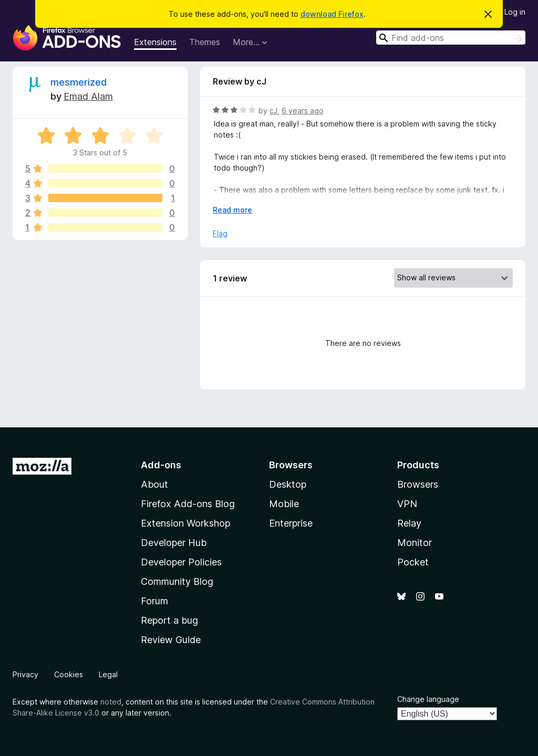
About (154, 484)
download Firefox (332, 14)
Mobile (284, 504)
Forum (154, 601)
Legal (108, 674)
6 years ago (303, 111)
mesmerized (79, 82)
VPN (407, 504)
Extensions (155, 42)
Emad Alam (88, 96)
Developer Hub (174, 543)
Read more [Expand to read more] (232, 210)
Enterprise (291, 523)
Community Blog (177, 581)
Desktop (288, 484)
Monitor (415, 543)
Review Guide (171, 640)
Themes (205, 42)
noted (111, 702)
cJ (273, 111)
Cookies (69, 674)
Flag (220, 233)
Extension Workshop (185, 523)
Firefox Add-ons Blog (188, 504)
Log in (515, 12)
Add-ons (161, 465)
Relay (409, 523)
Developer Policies (181, 562)
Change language (428, 699)
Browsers (418, 484)
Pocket (413, 562)
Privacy (25, 674)
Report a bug (169, 620)
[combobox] (451, 38)
